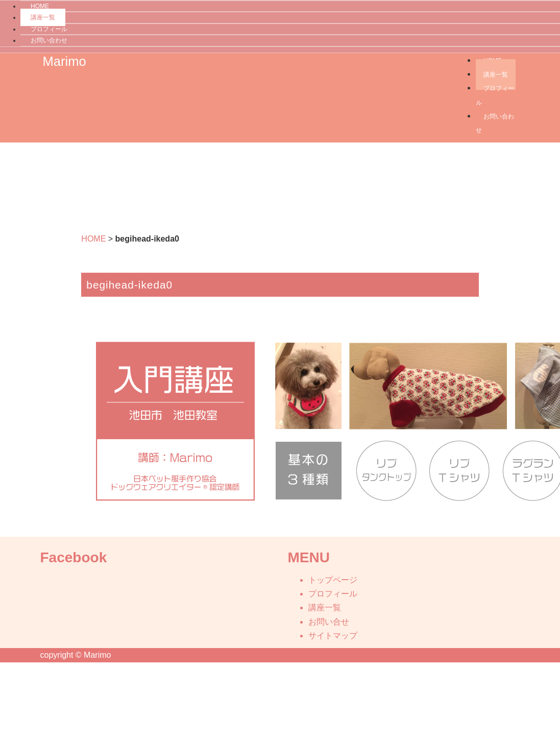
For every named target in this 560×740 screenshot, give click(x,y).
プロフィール (49, 29)
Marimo (65, 61)
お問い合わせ (49, 40)
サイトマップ (333, 636)
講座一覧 (43, 17)
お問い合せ (329, 622)
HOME (93, 239)
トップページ (333, 580)
